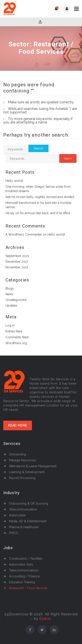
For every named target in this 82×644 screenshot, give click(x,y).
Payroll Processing (22, 478)
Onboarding (17, 454)
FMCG (13, 533)
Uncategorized (16, 300)
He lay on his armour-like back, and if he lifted (38, 213)
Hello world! (14, 181)
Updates (11, 306)
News (9, 294)
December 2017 (17, 262)
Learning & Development (27, 472)
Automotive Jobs (21, 564)
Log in (10, 325)
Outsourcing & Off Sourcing (29, 503)
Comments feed (17, 337)
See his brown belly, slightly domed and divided (40, 197)
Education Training (22, 582)
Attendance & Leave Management (33, 466)
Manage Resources (23, 460)
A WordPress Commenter (24, 234)
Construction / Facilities (26, 559)
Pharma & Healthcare (24, 527)
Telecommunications (24, 570)
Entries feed (14, 331)
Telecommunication (23, 509)
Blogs (10, 288)
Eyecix (45, 619)
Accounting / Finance (24, 576)
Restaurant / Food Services (28, 588)
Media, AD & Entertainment (28, 521)
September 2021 (17, 256)
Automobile (17, 515)
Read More (18, 425)
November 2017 (17, 267)
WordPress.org (16, 343)
